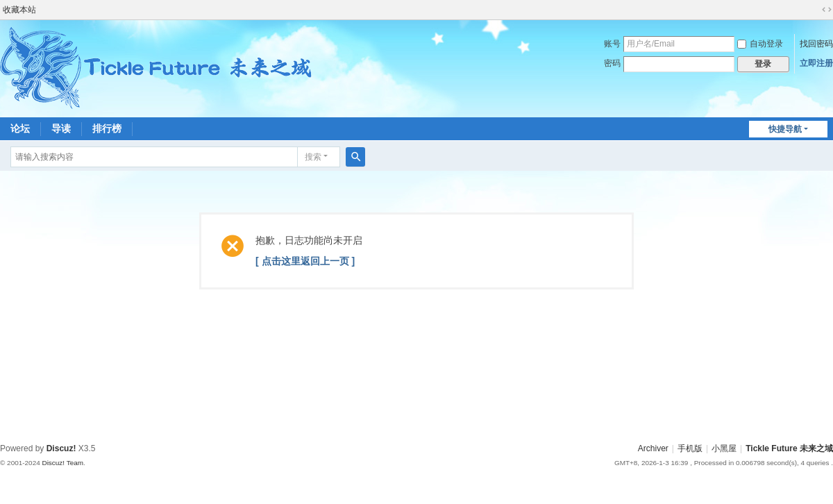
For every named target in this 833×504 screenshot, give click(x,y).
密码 (612, 63)
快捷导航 (785, 129)
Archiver (653, 448)
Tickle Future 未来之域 (789, 448)
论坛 (20, 128)
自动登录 (760, 44)
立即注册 (816, 63)
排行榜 (107, 128)
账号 (612, 44)
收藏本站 (19, 10)
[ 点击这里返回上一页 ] (305, 261)
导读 (61, 128)
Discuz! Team (62, 463)
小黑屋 (724, 448)
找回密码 (816, 44)
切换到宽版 (827, 10)
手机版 (690, 448)
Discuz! (61, 448)
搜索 (313, 157)
